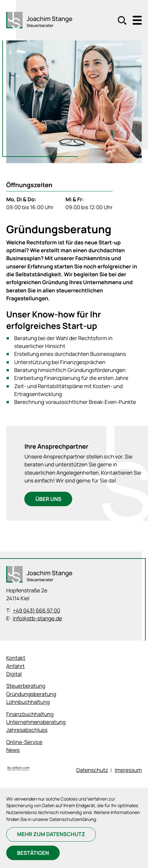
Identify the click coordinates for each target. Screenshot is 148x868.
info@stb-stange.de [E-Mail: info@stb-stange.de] (37, 618)
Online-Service (24, 742)
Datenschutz (92, 770)
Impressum (128, 770)
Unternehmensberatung (36, 722)
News (13, 750)
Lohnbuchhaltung (28, 702)
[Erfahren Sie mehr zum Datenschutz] (51, 834)
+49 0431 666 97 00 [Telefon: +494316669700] (37, 610)
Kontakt (16, 658)
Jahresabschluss (27, 730)
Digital (14, 674)
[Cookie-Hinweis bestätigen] (33, 853)
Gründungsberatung (31, 694)
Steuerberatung (26, 686)
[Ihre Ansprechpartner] (48, 499)
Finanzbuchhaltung (30, 714)
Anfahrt (15, 666)
